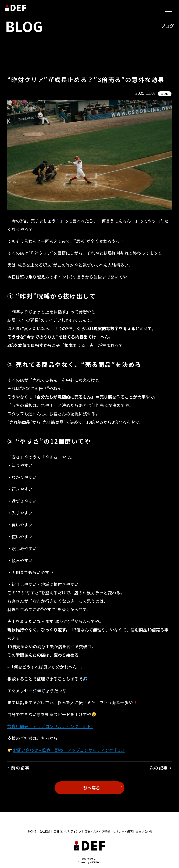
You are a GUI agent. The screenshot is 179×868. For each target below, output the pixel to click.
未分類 (165, 94)
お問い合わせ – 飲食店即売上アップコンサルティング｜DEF (69, 750)
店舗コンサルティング (68, 831)
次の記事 (159, 768)
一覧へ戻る (89, 788)
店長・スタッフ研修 (97, 831)
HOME (32, 831)
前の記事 (20, 768)
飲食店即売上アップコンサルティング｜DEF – (50, 726)
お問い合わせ (144, 831)
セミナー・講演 (123, 831)
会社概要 (45, 831)
